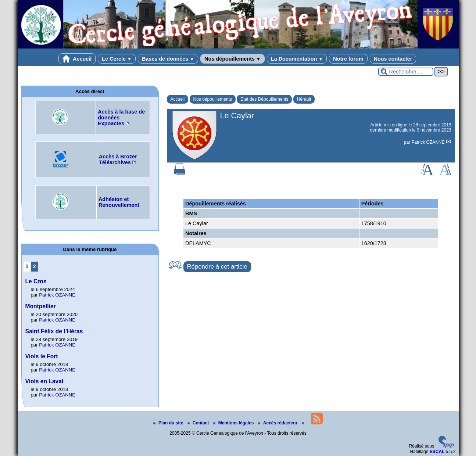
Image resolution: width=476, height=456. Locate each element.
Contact (199, 423)
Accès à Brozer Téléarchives (118, 159)
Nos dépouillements (232, 59)
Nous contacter (393, 59)
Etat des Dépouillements (264, 99)
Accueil (77, 59)
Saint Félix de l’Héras (54, 331)
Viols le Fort (42, 356)
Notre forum (348, 59)
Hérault (304, 99)
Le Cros (36, 281)
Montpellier (41, 306)
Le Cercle (117, 59)
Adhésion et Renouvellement (119, 202)
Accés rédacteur (278, 423)
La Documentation (297, 59)
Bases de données (168, 59)
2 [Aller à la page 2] (35, 266)
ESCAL (437, 452)
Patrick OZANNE (428, 142)
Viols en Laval (44, 381)
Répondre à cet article (217, 267)
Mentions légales (234, 423)
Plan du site (169, 423)
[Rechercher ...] (406, 72)
